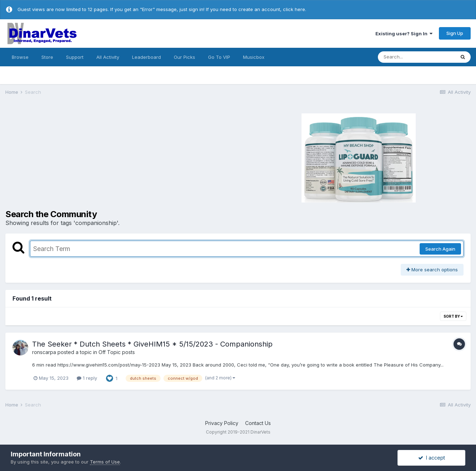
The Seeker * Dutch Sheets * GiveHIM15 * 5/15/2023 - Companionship (152, 344)
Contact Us (258, 423)
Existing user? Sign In (404, 34)
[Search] (416, 57)
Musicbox (254, 57)
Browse (20, 57)
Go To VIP (219, 57)
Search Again (440, 249)
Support (75, 57)
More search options (432, 270)
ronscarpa (44, 352)
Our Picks (184, 57)
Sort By (453, 316)
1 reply (87, 378)
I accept (432, 458)
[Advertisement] (120, 157)
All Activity (108, 57)
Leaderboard (146, 57)
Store (47, 57)
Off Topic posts (117, 352)
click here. (295, 9)
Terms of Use (105, 462)
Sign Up (455, 33)
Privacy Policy (222, 423)
